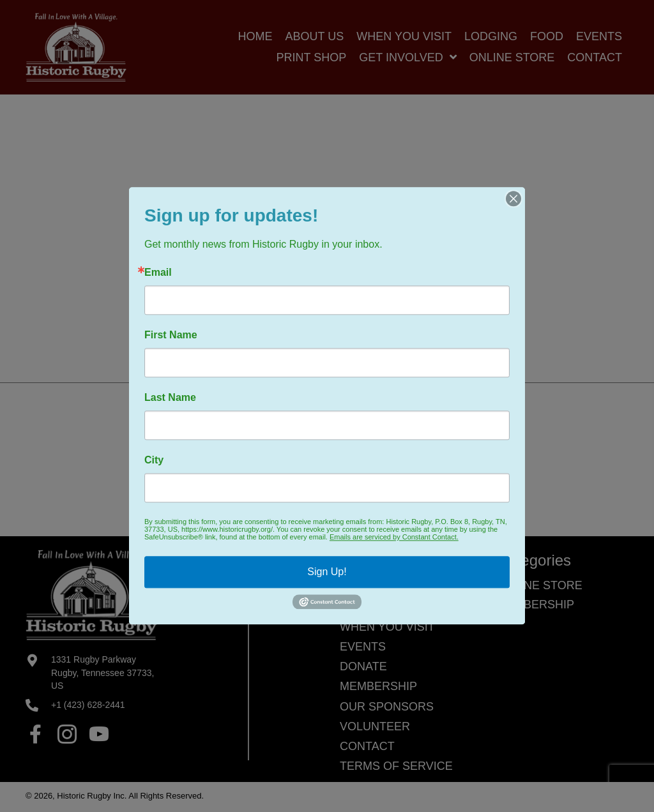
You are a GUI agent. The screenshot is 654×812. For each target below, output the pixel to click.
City (154, 460)
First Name (171, 335)
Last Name (170, 398)
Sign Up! (327, 572)
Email (158, 273)
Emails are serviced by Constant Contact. (394, 537)
